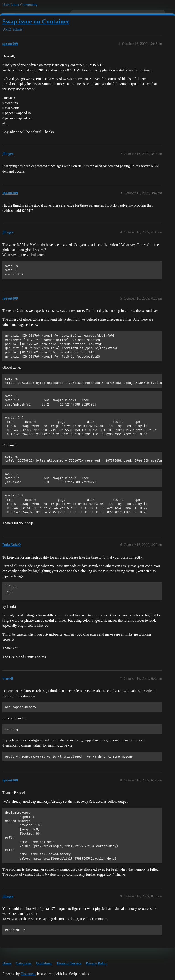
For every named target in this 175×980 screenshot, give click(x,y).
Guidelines (44, 963)
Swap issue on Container (36, 21)
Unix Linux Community (20, 5)
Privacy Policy (97, 963)
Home (7, 963)
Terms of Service (69, 963)
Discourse (28, 974)
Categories (24, 963)
